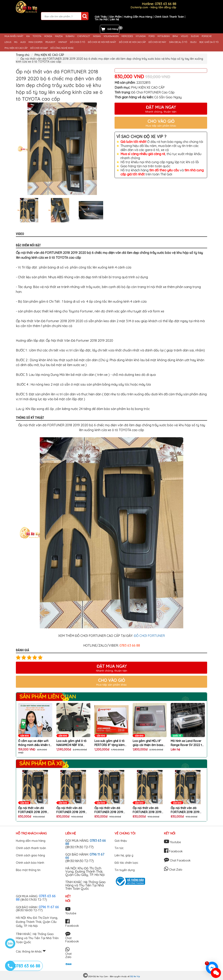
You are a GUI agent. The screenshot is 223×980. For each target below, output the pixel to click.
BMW (175, 36)
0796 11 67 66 (49, 907)
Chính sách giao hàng (30, 855)
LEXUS (8, 42)
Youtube (172, 842)
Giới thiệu (121, 841)
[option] (62, 149)
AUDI (23, 42)
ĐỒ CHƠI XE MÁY (157, 42)
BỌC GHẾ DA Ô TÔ (209, 42)
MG (16, 42)
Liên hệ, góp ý (124, 855)
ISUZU (193, 42)
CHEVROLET (84, 36)
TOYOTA (37, 36)
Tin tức (119, 848)
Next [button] (111, 210)
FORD (152, 36)
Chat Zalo (173, 870)
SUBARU (70, 36)
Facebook (173, 851)
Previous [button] (13, 210)
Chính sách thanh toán (31, 848)
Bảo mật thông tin (28, 870)
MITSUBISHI (164, 36)
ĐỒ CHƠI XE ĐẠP (39, 48)
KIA (28, 36)
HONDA (48, 36)
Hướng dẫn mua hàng (31, 841)
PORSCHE (207, 36)
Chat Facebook (177, 860)
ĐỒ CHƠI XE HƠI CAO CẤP (132, 42)
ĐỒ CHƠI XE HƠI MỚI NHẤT (102, 42)
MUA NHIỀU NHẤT (14, 36)
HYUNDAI (141, 36)
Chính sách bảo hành (30, 863)
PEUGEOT (50, 42)
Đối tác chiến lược (126, 863)
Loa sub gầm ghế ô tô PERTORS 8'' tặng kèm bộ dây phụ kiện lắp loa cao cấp (110, 743)
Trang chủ (23, 55)
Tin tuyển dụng (125, 870)
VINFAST (63, 42)
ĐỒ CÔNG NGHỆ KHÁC (62, 48)
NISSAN (97, 36)
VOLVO (184, 36)
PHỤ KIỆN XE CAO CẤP (16, 48)
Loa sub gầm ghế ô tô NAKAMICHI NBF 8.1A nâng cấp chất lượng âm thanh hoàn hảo (73, 743)
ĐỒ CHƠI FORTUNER (149, 636)
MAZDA (59, 36)
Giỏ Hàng (113, 29)
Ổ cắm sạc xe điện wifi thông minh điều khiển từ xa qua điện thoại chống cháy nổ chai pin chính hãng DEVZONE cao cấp (35, 743)
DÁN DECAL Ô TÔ (178, 42)
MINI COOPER (36, 42)
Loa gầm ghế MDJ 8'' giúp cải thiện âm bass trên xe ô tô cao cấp (148, 743)
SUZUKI (195, 36)
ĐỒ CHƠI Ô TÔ (78, 42)
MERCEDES (127, 36)
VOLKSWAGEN (111, 36)
